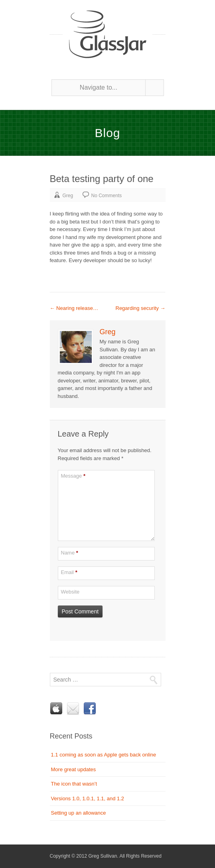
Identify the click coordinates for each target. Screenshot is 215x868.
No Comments (107, 196)
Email (69, 572)
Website (70, 592)
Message (73, 476)
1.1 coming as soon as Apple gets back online (104, 755)
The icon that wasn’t (74, 784)
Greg (68, 196)
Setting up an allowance (79, 813)
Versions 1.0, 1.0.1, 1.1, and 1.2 (88, 798)
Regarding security (141, 308)
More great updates (74, 769)
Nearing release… (74, 308)
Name (70, 553)
